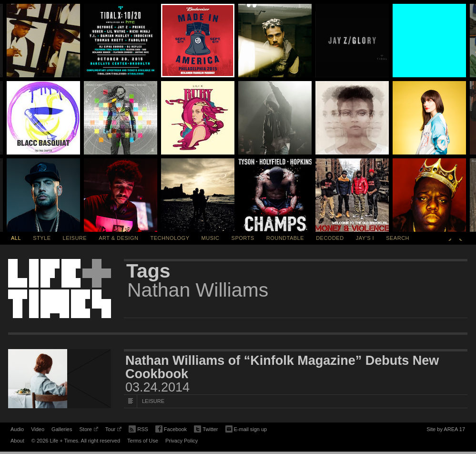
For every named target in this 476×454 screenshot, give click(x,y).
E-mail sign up (246, 428)
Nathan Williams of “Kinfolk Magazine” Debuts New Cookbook (282, 367)
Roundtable (285, 238)
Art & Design (118, 238)
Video (38, 429)
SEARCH (398, 238)
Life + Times (60, 289)
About (17, 441)
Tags (148, 271)
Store (88, 431)
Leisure (75, 238)
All (16, 238)
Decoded (330, 238)
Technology (170, 238)
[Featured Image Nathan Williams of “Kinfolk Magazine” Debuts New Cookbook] (60, 379)
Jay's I (365, 238)
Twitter (206, 429)
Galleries (62, 429)
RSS (138, 428)
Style (42, 238)
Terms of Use (143, 441)
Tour (113, 431)
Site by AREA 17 (446, 431)
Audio (17, 429)
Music (211, 238)
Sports (243, 238)
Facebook (171, 429)
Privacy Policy (182, 441)
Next (461, 238)
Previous (450, 238)
